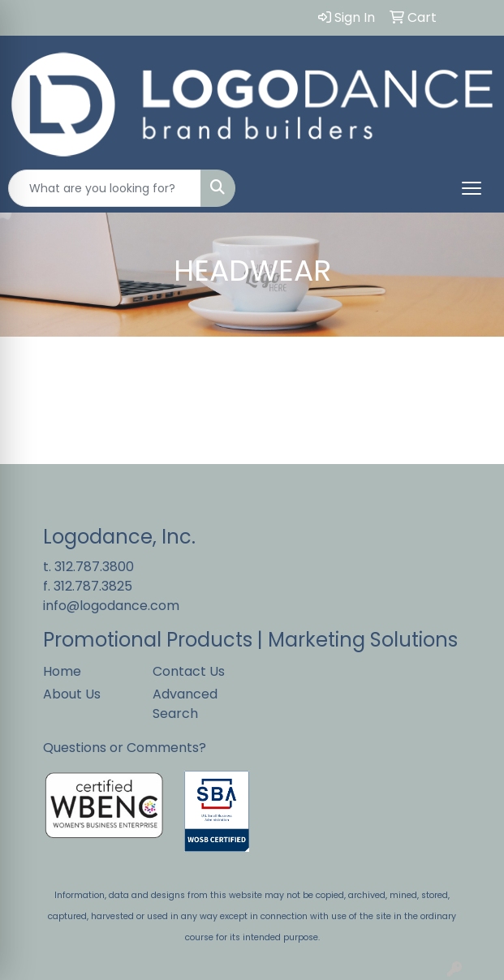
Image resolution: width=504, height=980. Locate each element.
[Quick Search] (105, 188)
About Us (72, 694)
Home (62, 671)
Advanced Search (185, 704)
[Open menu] (472, 188)
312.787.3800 (94, 567)
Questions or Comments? (125, 748)
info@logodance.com (111, 606)
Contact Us (189, 671)
